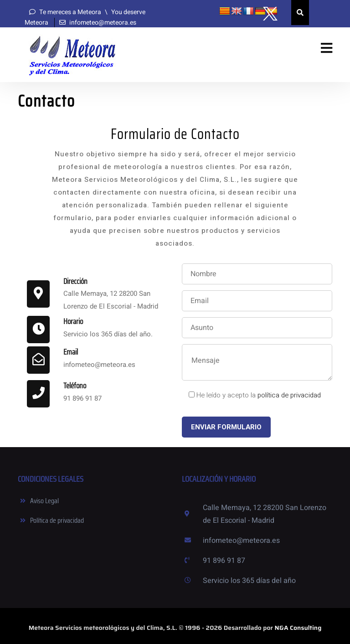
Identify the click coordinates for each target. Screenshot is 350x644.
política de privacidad (289, 395)
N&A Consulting (298, 628)
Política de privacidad (57, 520)
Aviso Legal (44, 501)
